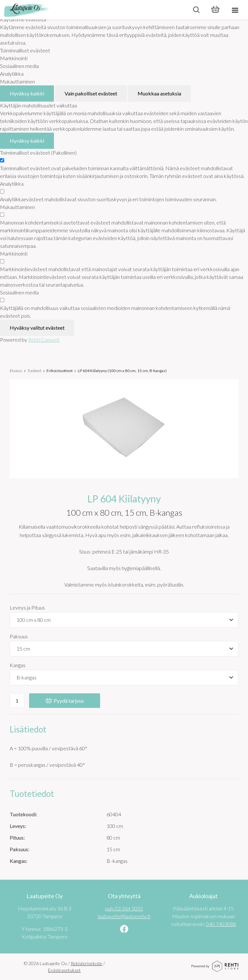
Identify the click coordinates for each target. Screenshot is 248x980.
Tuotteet (34, 371)
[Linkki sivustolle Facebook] (124, 930)
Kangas (18, 665)
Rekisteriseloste (87, 963)
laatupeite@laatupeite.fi (124, 916)
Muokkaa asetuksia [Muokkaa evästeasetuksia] (159, 93)
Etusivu (16, 371)
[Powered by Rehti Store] (215, 969)
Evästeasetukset (64, 970)
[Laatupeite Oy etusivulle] (93, 10)
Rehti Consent (44, 340)
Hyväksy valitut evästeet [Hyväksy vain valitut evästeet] (37, 328)
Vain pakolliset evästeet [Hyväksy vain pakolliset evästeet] (91, 93)
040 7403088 (221, 924)
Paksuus (19, 636)
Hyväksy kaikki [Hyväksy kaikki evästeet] (27, 93)
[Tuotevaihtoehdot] (124, 620)
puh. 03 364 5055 (124, 908)
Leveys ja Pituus (27, 607)
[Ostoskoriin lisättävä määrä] (17, 701)
